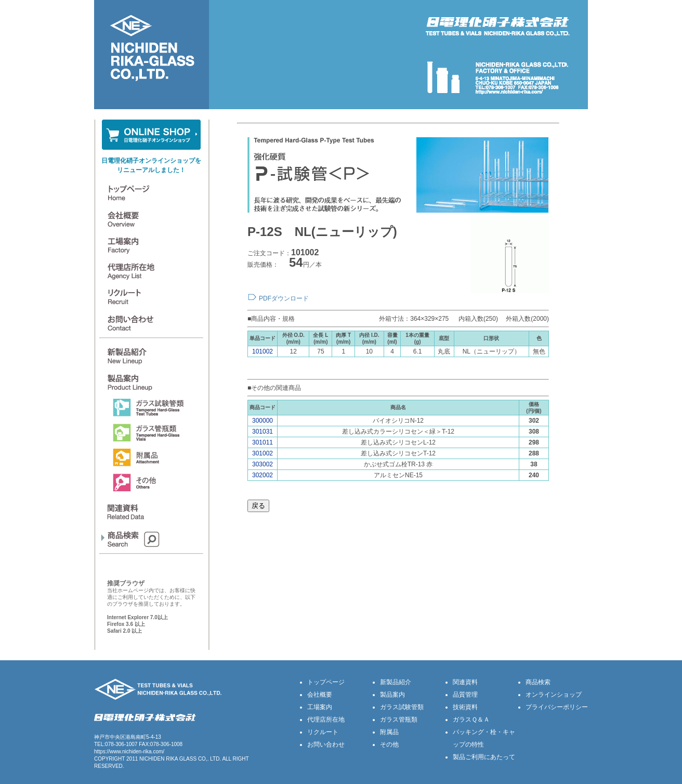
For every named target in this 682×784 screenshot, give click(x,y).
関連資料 (465, 682)
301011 (263, 442)
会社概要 (320, 695)
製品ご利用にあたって (484, 757)
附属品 (389, 732)
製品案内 (392, 695)
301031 (263, 432)
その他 (389, 744)
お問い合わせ (326, 744)
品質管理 (465, 695)
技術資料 (465, 707)
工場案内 (320, 707)
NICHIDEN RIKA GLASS (168, 759)
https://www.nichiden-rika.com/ (129, 752)
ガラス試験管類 (402, 707)
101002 (263, 351)
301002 (263, 453)
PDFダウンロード (284, 298)
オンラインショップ (554, 695)
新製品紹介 (396, 682)
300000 (263, 421)
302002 (263, 475)
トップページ (326, 682)
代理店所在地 (326, 720)
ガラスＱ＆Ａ (471, 720)
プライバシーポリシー (557, 707)
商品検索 (538, 682)
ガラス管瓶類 (399, 720)
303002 (263, 464)
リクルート (323, 732)
